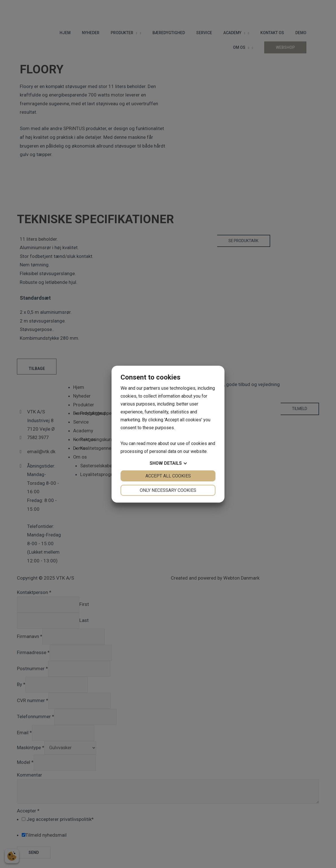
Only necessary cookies (168, 490)
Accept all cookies (168, 476)
